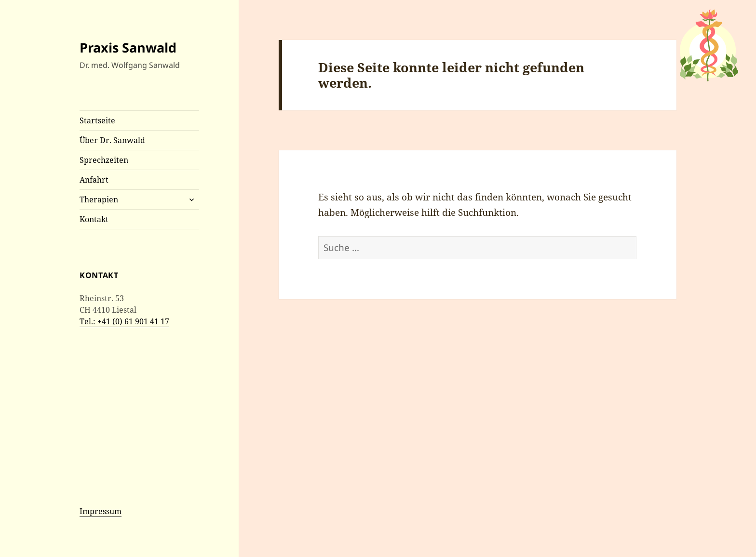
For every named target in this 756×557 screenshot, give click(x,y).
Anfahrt (94, 180)
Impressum (101, 511)
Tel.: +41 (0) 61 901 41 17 (124, 321)
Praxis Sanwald (128, 47)
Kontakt (94, 219)
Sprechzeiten (104, 160)
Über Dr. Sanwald (112, 140)
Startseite (97, 120)
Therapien (99, 199)
